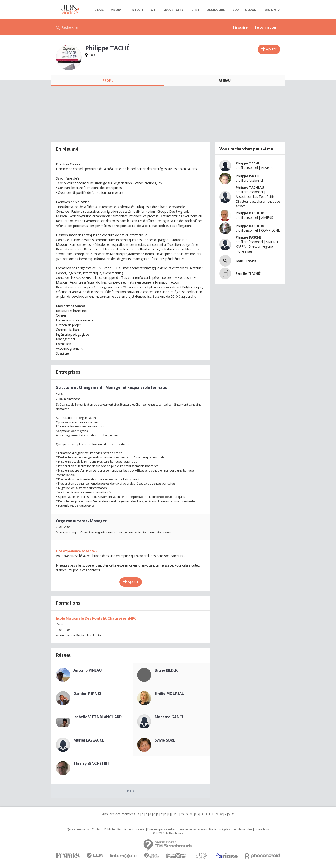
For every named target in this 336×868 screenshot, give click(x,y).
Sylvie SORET (166, 740)
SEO (236, 10)
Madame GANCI (169, 717)
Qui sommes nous (78, 829)
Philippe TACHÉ (248, 163)
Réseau (224, 80)
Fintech (136, 10)
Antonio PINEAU (88, 670)
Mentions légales (219, 829)
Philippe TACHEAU (250, 187)
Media (116, 10)
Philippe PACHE (247, 176)
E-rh (195, 10)
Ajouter (271, 49)
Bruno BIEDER (166, 670)
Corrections (262, 829)
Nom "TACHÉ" (247, 261)
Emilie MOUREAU (170, 694)
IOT (153, 10)
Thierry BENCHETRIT (91, 763)
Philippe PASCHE (248, 237)
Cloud (251, 10)
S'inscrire (240, 27)
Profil (108, 80)
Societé (140, 829)
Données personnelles (161, 829)
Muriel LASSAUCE (89, 740)
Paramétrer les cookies (192, 829)
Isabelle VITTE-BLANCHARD (98, 717)
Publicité (109, 829)
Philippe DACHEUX (250, 213)
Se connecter (266, 27)
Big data (273, 10)
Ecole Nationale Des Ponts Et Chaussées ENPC (96, 618)
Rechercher (70, 27)
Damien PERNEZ (87, 694)
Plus (131, 791)
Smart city (173, 10)
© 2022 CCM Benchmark (168, 833)
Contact (97, 829)
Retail (98, 10)
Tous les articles (242, 829)
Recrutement (125, 829)
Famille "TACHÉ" (248, 273)
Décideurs (216, 10)
